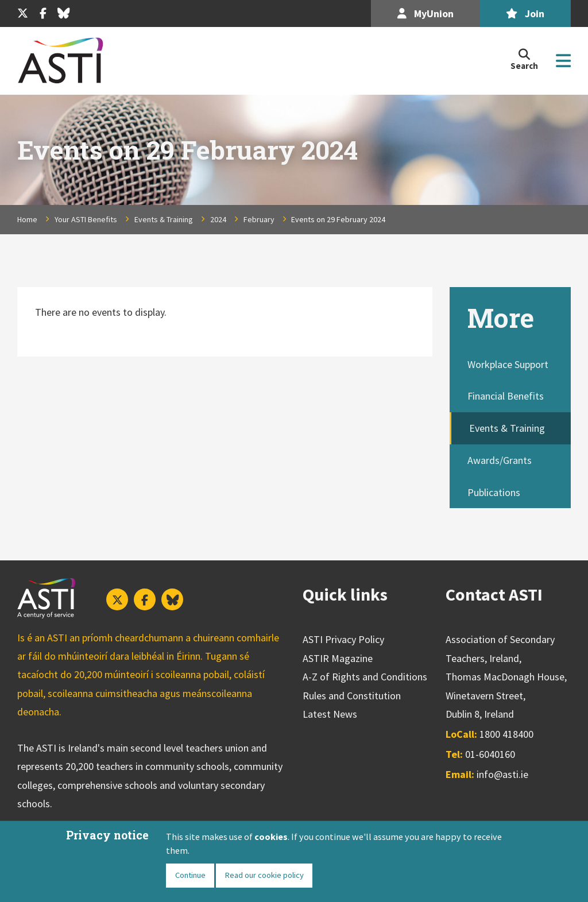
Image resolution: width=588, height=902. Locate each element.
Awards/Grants (500, 460)
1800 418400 (506, 734)
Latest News (330, 714)
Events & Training (164, 219)
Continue (190, 875)
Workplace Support (508, 364)
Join (525, 13)
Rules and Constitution (352, 696)
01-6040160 (490, 754)
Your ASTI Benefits (86, 219)
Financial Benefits (506, 396)
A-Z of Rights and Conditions (365, 677)
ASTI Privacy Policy (343, 639)
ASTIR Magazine (338, 658)
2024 (218, 219)
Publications (494, 492)
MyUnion (425, 13)
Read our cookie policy (264, 875)
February (259, 219)
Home (27, 219)
